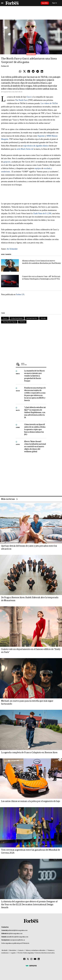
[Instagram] (31, 959)
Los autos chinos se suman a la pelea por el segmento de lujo (31, 801)
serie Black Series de (25, 149)
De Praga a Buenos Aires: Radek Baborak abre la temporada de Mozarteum (30, 599)
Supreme (41, 136)
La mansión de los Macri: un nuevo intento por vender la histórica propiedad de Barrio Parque (34, 376)
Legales (13, 953)
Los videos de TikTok (49, 103)
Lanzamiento (32, 318)
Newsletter (13, 950)
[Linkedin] (39, 959)
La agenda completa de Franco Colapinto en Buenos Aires (29, 753)
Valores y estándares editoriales (36, 950)
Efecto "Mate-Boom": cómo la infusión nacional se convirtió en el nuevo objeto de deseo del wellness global (35, 447)
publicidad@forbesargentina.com (18, 930)
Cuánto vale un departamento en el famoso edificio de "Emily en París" (31, 651)
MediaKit (5, 950)
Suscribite (45, 3)
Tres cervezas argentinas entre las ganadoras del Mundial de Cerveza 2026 (31, 851)
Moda (43, 318)
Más (34, 364)
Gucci (29, 97)
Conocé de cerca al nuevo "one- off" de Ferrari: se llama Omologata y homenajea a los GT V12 (41, 278)
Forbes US (5, 66)
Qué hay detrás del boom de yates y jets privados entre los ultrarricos (29, 547)
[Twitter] (28, 959)
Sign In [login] (55, 3)
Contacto (21, 950)
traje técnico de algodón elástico (36, 146)
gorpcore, (7, 162)
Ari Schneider (12, 249)
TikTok (22, 322)
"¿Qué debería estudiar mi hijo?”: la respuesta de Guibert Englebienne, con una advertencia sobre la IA (35, 413)
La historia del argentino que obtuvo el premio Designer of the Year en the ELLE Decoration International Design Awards (29, 905)
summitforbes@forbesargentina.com (17, 937)
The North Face (21, 100)
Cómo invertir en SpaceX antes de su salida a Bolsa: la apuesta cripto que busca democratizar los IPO (35, 430)
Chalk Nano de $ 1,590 (42, 213)
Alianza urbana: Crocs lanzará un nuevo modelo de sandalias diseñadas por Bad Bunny (41, 262)
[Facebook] (24, 959)
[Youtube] (35, 959)
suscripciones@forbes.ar (17, 940)
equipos (38, 168)
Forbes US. (20, 294)
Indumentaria (17, 318)
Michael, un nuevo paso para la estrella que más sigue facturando (27, 702)
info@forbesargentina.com (15, 934)
